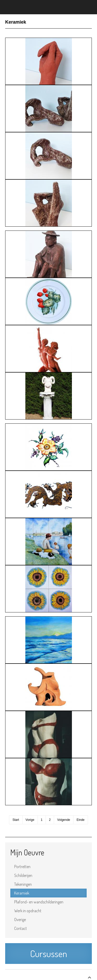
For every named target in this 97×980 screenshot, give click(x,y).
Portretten (22, 867)
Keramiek (22, 893)
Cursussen (49, 954)
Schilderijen (23, 875)
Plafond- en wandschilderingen (39, 902)
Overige (20, 920)
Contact (21, 928)
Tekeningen (23, 884)
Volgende (64, 820)
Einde (81, 820)
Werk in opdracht (28, 911)
